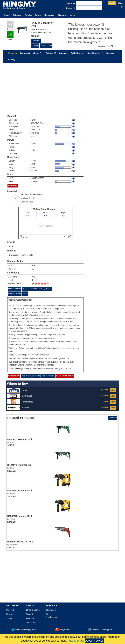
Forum (38, 15)
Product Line (46, 46)
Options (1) (51, 53)
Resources (49, 15)
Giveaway (62, 15)
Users (73, 15)
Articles (28, 15)
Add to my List (48, 376)
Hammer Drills (27, 255)
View (113, 390)
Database (17, 15)
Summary (12, 53)
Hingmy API (51, 610)
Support (29, 614)
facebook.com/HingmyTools (102, 630)
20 (33, 269)
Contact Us (31, 623)
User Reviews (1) (95, 53)
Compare (63, 53)
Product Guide (15, 294)
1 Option (35, 46)
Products (10, 610)
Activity (11, 60)
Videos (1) (38, 53)
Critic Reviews (78, 53)
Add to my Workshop (31, 376)
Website (43, 30)
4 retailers (36, 41)
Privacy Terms (76, 641)
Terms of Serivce (33, 610)
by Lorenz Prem (104, 46)
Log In (112, 3)
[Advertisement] (62, 87)
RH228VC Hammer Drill (31, 195)
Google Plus (63, 630)
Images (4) (25, 53)
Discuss (110, 53)
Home (7, 15)
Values (9, 618)
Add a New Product (65, 376)
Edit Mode (13, 186)
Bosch (25, 289)
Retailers (10, 614)
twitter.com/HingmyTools (24, 630)
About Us (30, 618)
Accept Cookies (94, 641)
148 (34, 266)
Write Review (14, 376)
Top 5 (25, 294)
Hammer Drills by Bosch (40, 289)
